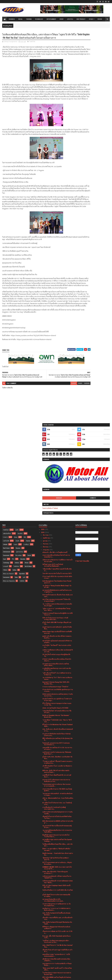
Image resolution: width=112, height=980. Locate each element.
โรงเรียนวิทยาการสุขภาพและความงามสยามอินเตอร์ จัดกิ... (57, 900)
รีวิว (13, 485)
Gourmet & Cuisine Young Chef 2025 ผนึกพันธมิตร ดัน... (56, 609)
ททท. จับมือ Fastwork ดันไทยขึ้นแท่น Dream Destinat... (56, 840)
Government (6, 482)
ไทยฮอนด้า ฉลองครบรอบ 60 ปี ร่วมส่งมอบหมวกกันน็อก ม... (56, 670)
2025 (43, 458)
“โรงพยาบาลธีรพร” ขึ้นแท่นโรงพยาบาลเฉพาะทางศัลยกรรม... (57, 688)
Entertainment (51, 19)
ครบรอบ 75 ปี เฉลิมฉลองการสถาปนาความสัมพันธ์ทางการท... (56, 707)
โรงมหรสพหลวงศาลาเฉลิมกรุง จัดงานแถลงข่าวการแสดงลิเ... (56, 711)
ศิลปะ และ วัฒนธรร (9, 500)
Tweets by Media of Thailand (85, 105)
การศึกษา (26, 471)
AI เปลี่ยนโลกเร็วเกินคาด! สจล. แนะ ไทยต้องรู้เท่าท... (57, 730)
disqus (64, 408)
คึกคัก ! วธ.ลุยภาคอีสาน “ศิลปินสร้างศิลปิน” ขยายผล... (56, 776)
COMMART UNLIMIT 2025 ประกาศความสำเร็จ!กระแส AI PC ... (57, 794)
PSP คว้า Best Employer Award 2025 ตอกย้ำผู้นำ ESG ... (57, 812)
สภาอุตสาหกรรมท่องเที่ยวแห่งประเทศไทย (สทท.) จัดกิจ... (56, 591)
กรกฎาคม (46, 476)
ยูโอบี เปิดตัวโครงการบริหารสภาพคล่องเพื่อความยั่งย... (56, 822)
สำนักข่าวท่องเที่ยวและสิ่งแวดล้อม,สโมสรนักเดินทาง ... (57, 586)
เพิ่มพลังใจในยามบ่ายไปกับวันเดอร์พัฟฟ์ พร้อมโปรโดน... (57, 743)
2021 (43, 959)
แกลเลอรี (6, 492)
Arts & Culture (28, 492)
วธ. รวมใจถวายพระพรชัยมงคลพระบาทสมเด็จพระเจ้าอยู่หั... (57, 531)
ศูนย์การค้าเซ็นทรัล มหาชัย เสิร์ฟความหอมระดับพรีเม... (57, 563)
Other (91, 19)
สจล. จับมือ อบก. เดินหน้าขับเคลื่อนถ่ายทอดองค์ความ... (58, 656)
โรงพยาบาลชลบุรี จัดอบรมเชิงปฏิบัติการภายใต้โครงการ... (57, 540)
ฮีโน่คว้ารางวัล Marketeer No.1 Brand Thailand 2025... (57, 652)
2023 (43, 953)
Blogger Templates (29, 977)
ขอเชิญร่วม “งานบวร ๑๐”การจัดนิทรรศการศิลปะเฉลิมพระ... (56, 835)
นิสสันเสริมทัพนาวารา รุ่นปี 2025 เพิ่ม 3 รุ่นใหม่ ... (58, 817)
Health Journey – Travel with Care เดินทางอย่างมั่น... (58, 780)
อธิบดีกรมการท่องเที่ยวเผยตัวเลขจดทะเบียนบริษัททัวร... (56, 886)
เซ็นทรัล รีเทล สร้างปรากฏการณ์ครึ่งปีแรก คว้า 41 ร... (57, 877)
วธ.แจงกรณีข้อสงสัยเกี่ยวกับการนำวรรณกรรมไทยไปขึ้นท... (57, 757)
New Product (81, 19)
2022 (43, 956)
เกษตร (16, 471)
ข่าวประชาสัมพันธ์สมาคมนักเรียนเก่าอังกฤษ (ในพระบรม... (56, 661)
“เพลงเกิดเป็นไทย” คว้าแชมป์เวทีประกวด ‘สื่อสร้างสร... (57, 638)
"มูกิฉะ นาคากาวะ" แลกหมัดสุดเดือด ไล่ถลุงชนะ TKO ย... (56, 536)
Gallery (15, 496)
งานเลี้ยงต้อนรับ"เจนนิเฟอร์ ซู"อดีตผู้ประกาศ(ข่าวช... (54, 734)
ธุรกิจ (17, 456)
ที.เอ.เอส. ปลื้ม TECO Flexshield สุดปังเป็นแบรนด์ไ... (56, 863)
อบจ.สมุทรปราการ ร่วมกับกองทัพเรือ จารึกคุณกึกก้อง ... (57, 891)
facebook (70, 408)
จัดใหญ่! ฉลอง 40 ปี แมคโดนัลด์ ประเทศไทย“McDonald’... (53, 491)
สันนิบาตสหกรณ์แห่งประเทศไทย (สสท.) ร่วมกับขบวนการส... (58, 621)
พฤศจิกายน (47, 464)
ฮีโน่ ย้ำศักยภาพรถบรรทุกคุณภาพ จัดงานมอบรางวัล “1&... (57, 630)
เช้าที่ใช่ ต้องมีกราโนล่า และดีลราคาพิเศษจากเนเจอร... (57, 693)
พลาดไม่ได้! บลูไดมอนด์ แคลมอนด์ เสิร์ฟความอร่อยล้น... (57, 568)
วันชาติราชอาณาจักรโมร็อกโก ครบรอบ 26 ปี (57, 500)
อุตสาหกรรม (20, 478)
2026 (43, 456)
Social (20, 19)
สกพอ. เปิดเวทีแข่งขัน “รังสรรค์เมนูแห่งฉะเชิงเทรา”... (55, 799)
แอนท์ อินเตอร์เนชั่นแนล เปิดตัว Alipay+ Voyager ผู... (55, 927)
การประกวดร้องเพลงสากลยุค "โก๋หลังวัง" (55, 613)
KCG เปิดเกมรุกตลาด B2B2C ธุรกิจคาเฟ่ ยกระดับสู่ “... (58, 748)
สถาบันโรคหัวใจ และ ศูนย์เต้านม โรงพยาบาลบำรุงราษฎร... (57, 626)
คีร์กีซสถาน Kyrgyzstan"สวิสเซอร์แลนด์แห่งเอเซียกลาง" (56, 854)
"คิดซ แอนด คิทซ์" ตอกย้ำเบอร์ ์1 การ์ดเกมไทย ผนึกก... (57, 895)
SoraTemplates (12, 977)
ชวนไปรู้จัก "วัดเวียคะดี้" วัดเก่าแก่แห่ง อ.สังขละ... (57, 572)
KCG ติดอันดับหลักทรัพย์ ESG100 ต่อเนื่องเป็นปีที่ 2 (57, 923)
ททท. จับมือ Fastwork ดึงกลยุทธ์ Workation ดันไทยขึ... (57, 849)
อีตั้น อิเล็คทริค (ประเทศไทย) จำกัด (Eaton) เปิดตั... (57, 665)
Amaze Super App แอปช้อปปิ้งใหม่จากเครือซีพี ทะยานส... (57, 558)
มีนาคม (45, 941)
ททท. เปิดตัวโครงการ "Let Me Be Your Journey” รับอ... (58, 872)
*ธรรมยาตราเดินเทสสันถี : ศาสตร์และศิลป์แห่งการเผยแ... (57, 720)
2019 (43, 965)
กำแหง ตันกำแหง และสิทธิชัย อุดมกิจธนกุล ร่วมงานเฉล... (58, 617)
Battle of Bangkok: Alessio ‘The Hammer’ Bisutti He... (56, 642)
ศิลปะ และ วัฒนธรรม (9, 507)
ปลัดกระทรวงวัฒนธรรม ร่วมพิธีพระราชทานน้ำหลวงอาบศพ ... (58, 487)
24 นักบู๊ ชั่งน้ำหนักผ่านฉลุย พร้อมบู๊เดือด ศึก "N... (56, 582)
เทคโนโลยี (6, 467)
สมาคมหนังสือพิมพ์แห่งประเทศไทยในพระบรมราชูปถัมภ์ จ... (57, 517)
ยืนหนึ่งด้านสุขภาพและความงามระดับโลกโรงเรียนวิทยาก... (56, 762)
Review (100, 19)
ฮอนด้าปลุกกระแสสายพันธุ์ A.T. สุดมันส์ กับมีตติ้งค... (57, 554)
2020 (43, 962)
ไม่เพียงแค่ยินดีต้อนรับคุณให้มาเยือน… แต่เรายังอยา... (57, 771)
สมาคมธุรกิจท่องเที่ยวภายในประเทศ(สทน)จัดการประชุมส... (53, 826)
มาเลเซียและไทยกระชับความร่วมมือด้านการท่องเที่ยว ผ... (57, 918)
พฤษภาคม (46, 935)
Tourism (29, 19)
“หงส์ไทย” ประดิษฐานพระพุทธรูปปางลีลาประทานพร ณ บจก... (56, 868)
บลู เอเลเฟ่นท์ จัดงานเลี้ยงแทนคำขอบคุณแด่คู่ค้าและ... (57, 753)
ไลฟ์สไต (22, 507)
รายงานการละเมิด (82, 487)
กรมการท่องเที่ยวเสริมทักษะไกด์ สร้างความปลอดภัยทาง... (56, 482)
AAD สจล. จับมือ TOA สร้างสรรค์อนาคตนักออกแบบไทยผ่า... (56, 698)
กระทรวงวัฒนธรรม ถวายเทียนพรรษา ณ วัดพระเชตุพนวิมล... (56, 831)
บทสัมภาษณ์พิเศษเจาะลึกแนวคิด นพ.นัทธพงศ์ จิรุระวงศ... (58, 577)
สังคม (16, 463)
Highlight (86, 95)
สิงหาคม (46, 473)
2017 (43, 968)
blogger (57, 408)
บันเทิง (17, 467)
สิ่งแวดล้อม (19, 482)
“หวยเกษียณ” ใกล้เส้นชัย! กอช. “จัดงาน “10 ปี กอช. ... (57, 647)
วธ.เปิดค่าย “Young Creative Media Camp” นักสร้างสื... (57, 513)
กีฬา (25, 463)
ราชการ (5, 463)
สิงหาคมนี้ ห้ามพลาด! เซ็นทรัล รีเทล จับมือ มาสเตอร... (57, 522)
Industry (17, 489)
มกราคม (46, 946)
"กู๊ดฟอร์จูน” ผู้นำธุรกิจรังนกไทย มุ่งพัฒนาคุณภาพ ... (56, 785)
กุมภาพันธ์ (46, 944)
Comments (102, 95)
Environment (6, 503)
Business (12, 19)
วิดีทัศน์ (5, 496)
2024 (43, 950)
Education (23, 485)
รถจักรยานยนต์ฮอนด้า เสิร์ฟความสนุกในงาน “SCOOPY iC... (57, 803)
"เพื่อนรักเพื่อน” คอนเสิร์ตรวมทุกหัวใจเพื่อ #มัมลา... (57, 496)
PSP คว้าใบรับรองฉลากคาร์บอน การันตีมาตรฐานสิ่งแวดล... (55, 545)
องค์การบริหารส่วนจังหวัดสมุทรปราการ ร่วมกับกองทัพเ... (57, 739)
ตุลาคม (45, 467)
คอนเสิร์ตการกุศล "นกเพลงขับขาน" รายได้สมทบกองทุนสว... (56, 881)
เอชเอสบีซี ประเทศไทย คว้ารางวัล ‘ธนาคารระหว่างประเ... (57, 674)
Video (16, 503)
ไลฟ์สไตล (16, 492)
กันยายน (46, 470)
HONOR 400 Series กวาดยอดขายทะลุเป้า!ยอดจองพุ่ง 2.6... (57, 909)
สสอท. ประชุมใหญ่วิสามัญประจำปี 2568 (55, 634)
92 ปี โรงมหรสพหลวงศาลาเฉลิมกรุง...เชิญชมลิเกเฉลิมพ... (57, 789)
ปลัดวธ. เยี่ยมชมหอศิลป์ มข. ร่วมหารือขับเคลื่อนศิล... (58, 725)
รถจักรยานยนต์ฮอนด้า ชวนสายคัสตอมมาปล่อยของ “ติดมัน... (58, 808)
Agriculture (22, 500)
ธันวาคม (46, 461)
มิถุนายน (46, 932)
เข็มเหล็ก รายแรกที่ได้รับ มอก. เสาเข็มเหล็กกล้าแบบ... (58, 845)
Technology (39, 19)
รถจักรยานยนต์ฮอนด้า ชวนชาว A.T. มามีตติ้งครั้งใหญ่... (57, 913)
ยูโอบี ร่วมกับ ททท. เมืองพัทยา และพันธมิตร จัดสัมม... (57, 684)
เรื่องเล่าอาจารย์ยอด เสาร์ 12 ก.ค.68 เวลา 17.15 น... (57, 858)
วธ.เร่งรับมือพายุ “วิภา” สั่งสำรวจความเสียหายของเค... (57, 604)
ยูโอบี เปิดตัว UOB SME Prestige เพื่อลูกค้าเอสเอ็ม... (57, 549)
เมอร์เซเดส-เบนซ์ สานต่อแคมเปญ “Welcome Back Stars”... (57, 679)
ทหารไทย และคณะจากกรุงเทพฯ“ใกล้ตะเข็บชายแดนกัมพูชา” (56, 526)
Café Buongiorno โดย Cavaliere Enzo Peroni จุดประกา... (57, 508)
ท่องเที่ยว (20, 460)
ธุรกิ (24, 503)
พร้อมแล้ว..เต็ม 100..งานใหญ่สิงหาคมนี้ (55, 478)
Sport (62, 19)
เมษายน (46, 938)
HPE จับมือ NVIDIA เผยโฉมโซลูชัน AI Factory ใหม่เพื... (57, 904)
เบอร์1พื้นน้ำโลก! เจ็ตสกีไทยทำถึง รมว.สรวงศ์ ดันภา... (57, 702)
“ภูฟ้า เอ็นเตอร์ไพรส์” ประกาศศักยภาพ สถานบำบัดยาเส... (57, 600)
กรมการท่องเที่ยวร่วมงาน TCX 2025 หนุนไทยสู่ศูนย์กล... (57, 716)
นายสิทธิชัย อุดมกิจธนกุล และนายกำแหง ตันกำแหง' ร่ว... (57, 595)
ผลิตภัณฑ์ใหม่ (7, 460)
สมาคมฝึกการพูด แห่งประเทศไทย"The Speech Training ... (57, 766)
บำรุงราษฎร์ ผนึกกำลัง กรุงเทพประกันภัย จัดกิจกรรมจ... (57, 503)
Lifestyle (70, 19)
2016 (43, 971)
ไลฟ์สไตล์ (32, 46)
